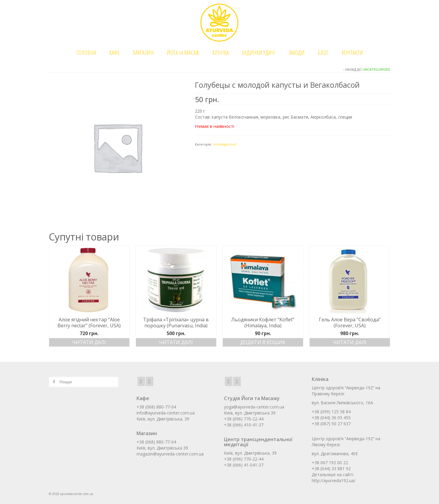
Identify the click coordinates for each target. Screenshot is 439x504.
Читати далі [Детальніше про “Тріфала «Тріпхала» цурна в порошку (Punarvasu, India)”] (176, 342)
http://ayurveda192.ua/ (334, 480)
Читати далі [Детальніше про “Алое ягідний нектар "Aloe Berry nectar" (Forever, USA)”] (89, 342)
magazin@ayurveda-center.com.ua (170, 454)
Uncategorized (376, 69)
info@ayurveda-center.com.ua (166, 413)
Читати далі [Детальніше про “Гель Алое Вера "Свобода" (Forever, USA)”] (350, 342)
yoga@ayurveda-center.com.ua (254, 407)
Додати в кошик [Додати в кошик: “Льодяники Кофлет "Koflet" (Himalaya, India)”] (263, 342)
